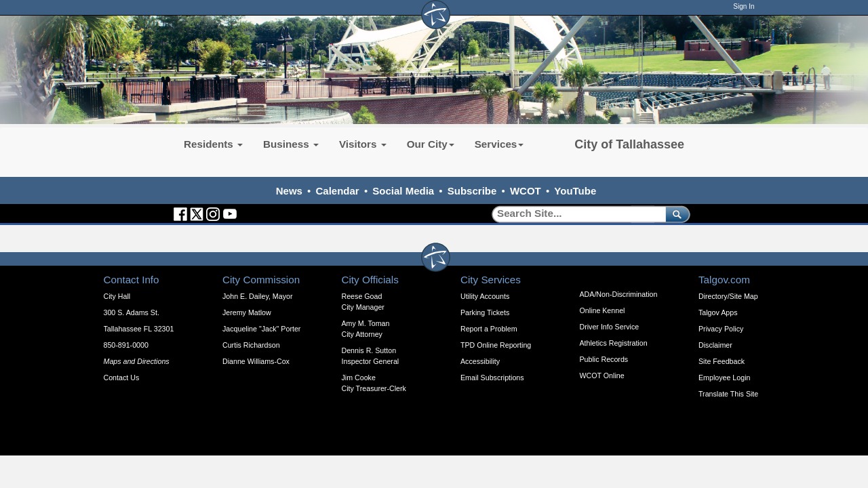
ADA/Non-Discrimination (619, 294)
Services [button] (499, 144)
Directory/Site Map (728, 296)
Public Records (604, 359)
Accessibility (480, 361)
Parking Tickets (485, 312)
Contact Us (122, 378)
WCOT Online (602, 375)
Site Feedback (722, 361)
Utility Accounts (485, 296)
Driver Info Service (610, 327)
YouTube (575, 191)
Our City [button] (431, 144)
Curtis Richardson (251, 345)
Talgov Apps (718, 312)
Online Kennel (603, 310)
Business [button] (291, 144)
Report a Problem (489, 329)
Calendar (338, 191)
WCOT (526, 191)
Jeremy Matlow (247, 312)
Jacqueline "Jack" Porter (261, 329)
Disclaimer (715, 345)
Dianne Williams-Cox (256, 361)
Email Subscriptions (492, 378)
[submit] (675, 214)
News (289, 191)
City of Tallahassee (629, 144)
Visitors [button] (363, 144)
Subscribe (472, 191)
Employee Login (724, 378)
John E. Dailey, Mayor (257, 296)
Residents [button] (213, 144)
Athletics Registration (614, 343)
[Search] (574, 214)
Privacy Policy (721, 329)
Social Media (403, 191)
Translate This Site (728, 394)
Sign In (744, 6)
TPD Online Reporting (496, 345)
